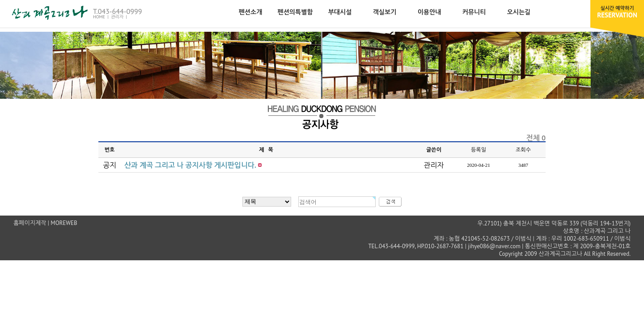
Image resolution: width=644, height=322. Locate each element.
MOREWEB (64, 223)
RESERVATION (617, 12)
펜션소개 (251, 12)
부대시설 (340, 12)
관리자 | (120, 17)
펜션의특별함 (295, 12)
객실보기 (385, 12)
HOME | (101, 17)
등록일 (479, 150)
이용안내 (430, 12)
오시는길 (519, 12)
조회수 (523, 150)
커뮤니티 (474, 12)
